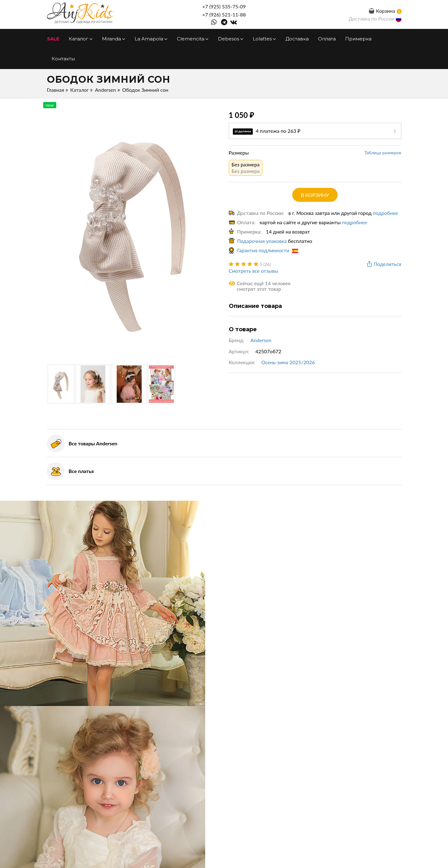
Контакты (63, 59)
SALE (53, 39)
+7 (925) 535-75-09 (224, 6)
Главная (56, 90)
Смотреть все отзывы (254, 271)
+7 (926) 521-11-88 (224, 14)
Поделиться (383, 264)
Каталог (81, 39)
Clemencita (193, 39)
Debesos (231, 39)
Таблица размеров (383, 153)
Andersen (105, 90)
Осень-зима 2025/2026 (288, 362)
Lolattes (264, 39)
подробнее (385, 213)
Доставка (297, 39)
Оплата (327, 39)
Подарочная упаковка (262, 241)
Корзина (382, 11)
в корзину (315, 195)
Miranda (114, 39)
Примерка (358, 39)
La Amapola (151, 39)
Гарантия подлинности (268, 250)
